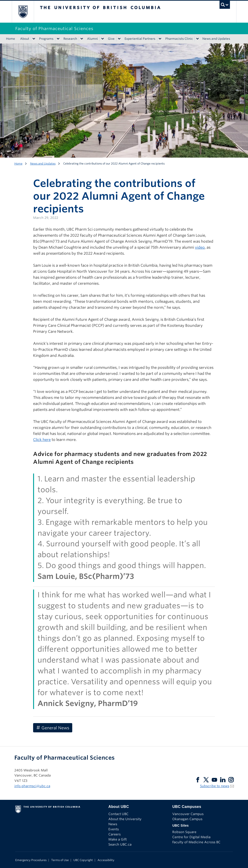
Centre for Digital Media (191, 837)
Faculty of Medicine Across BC (196, 842)
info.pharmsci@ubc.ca (32, 786)
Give (111, 39)
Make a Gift (118, 839)
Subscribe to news (215, 786)
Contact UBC (118, 814)
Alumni (93, 39)
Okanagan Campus (187, 819)
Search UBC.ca (120, 844)
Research (70, 39)
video (200, 247)
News (113, 824)
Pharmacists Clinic (179, 39)
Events (114, 829)
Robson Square (184, 832)
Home (11, 39)
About (25, 39)
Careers (115, 834)
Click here (42, 440)
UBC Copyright (83, 860)
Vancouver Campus (188, 814)
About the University (125, 819)
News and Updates (216, 39)
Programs (46, 39)
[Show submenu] (34, 39)
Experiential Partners (140, 39)
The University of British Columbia (26, 12)
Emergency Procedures (31, 860)
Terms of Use (60, 860)
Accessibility (106, 860)
